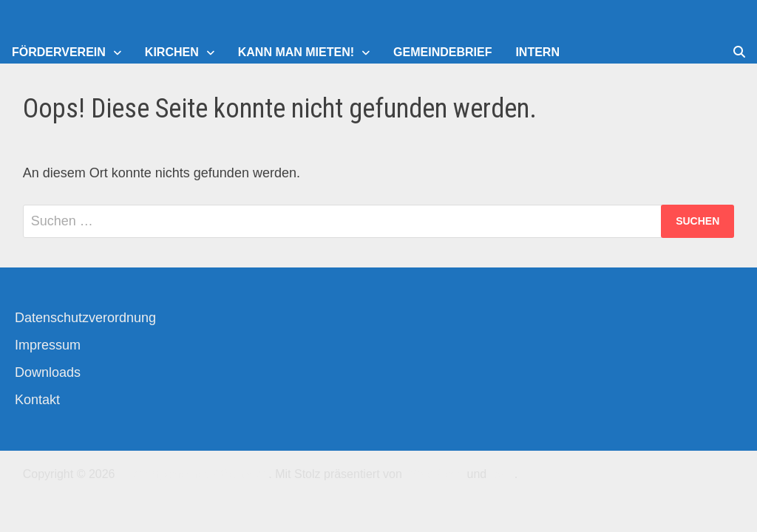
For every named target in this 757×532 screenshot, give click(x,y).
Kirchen (172, 52)
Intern (537, 52)
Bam (502, 474)
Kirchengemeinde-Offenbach (193, 474)
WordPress (434, 474)
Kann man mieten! (296, 52)
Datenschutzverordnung (85, 318)
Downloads (48, 372)
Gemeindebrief (442, 52)
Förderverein (59, 52)
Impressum (48, 345)
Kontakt (37, 400)
